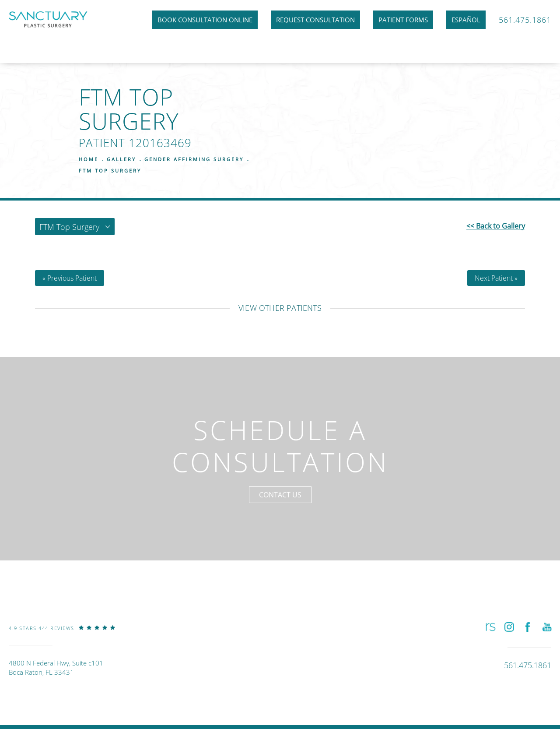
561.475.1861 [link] (525, 20)
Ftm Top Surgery (110, 171)
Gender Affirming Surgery (194, 159)
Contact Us (280, 495)
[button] (490, 627)
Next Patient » (496, 278)
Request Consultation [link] (315, 20)
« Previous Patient (70, 278)
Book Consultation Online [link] (205, 20)
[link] (62, 634)
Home (89, 159)
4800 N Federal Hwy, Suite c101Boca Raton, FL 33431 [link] (56, 667)
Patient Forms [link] (403, 20)
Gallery (121, 159)
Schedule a (280, 446)
